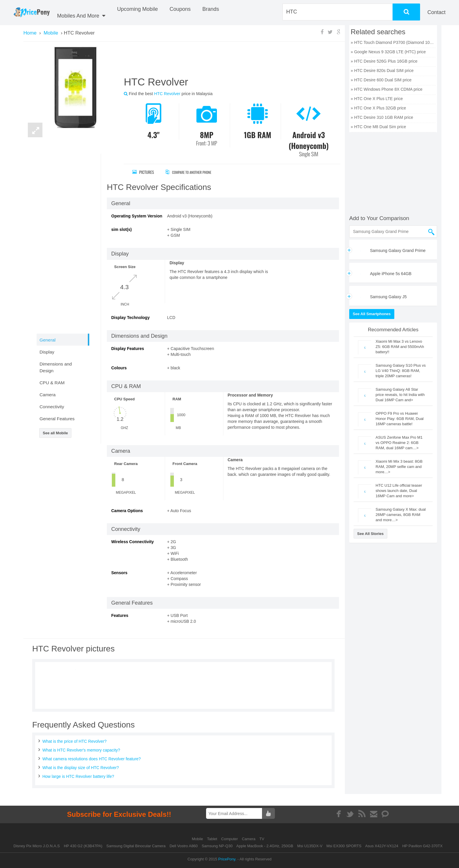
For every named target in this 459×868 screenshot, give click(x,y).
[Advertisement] (225, 61)
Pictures (143, 172)
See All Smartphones (372, 314)
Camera (249, 839)
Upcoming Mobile (137, 9)
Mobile (198, 839)
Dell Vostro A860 (184, 846)
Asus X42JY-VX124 (382, 846)
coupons (180, 9)
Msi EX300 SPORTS (344, 846)
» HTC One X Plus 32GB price (378, 108)
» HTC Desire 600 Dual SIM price (381, 80)
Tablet (213, 839)
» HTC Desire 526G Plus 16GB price (384, 61)
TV (262, 839)
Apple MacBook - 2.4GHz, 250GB (265, 846)
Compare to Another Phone (195, 172)
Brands (211, 9)
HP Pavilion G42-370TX (422, 846)
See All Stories (370, 534)
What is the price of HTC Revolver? (74, 741)
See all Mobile (55, 433)
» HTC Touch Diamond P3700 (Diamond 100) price (393, 42)
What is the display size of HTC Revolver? (81, 768)
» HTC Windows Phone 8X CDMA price (387, 89)
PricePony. (227, 859)
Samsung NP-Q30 (217, 846)
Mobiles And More (81, 16)
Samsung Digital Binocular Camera (136, 846)
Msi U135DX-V (310, 846)
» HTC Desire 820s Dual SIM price (382, 71)
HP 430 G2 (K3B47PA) (83, 846)
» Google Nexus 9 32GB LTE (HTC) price (388, 52)
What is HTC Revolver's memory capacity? (81, 750)
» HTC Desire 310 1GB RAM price (382, 117)
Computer (230, 839)
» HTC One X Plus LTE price (377, 99)
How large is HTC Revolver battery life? (78, 776)
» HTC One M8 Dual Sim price (378, 127)
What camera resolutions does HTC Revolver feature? (92, 759)
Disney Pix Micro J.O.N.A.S (37, 846)
